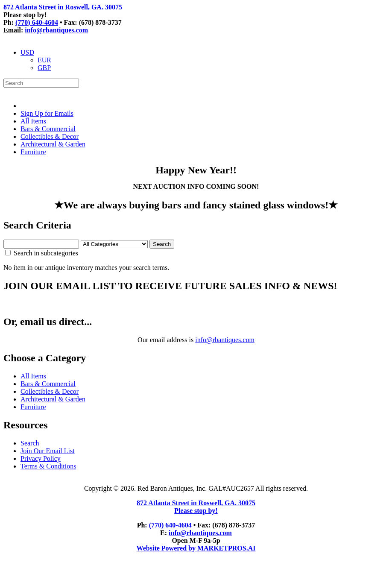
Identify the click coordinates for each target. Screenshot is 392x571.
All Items (33, 121)
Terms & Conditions (48, 466)
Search (30, 443)
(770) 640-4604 (37, 22)
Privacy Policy (41, 458)
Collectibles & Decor (50, 136)
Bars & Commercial (48, 129)
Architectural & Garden (53, 144)
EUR (44, 60)
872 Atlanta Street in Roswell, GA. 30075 (63, 7)
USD (27, 52)
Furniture (33, 152)
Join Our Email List (48, 451)
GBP (44, 68)
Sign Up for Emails (47, 113)
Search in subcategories (42, 253)
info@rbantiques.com (56, 30)
